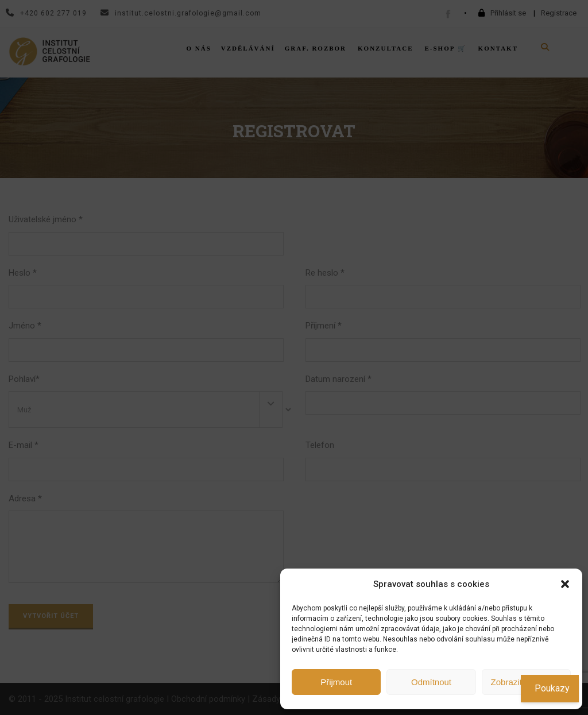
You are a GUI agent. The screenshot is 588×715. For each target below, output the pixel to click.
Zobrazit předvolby (526, 682)
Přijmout (336, 682)
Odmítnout (431, 682)
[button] (565, 584)
